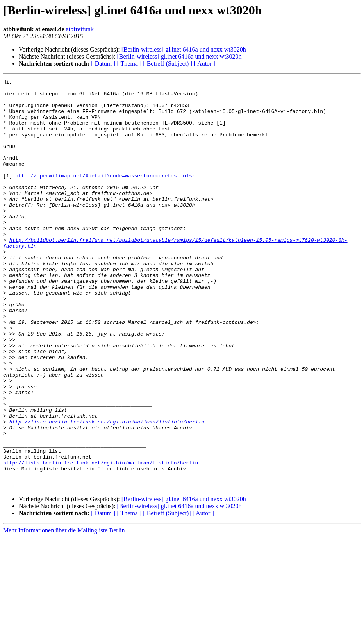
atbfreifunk (80, 29)
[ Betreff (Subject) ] (168, 63)
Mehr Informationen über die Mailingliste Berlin (64, 611)
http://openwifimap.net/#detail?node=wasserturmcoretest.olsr (105, 195)
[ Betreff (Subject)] (167, 594)
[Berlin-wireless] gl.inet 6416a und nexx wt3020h (184, 49)
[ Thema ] (129, 63)
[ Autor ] (205, 63)
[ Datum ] (103, 63)
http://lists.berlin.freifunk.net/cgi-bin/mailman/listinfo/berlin (107, 491)
